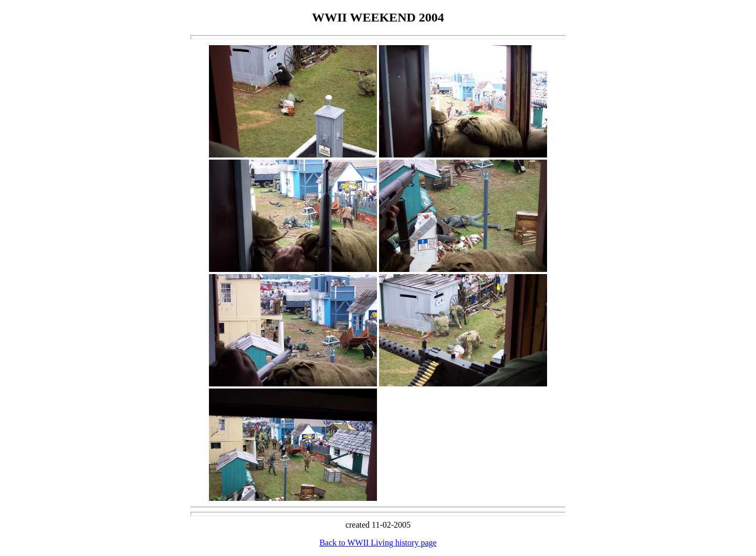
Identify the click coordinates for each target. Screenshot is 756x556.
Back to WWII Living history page (378, 543)
